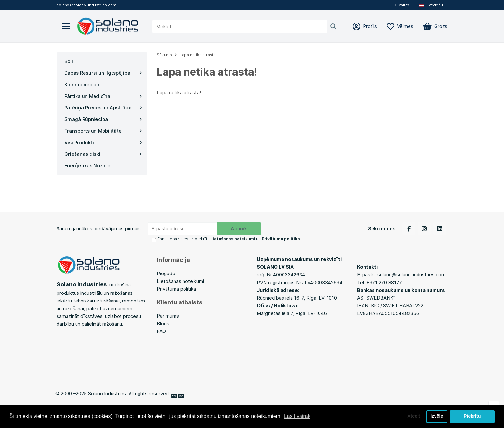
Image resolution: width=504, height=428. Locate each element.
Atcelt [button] (414, 416)
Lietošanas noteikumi (180, 281)
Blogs (164, 324)
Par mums (168, 316)
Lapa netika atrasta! (198, 55)
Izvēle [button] (437, 416)
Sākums (164, 55)
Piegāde (166, 273)
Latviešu (431, 5)
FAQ (161, 331)
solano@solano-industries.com (86, 5)
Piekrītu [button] (472, 416)
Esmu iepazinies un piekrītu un (229, 239)
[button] (433, 5)
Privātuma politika (176, 289)
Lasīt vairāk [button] (297, 416)
